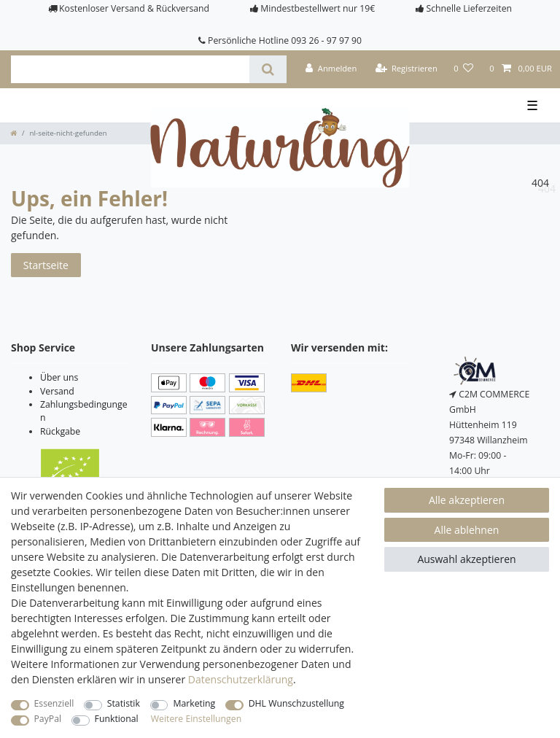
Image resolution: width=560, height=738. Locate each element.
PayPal (48, 719)
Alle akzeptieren (467, 500)
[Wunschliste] (463, 69)
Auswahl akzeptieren (466, 559)
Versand (57, 391)
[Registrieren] (406, 69)
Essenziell (54, 703)
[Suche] (268, 69)
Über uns (59, 377)
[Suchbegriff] (130, 69)
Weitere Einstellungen (196, 719)
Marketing (194, 703)
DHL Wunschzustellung (296, 703)
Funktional (117, 719)
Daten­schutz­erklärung (241, 679)
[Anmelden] (331, 69)
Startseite (46, 265)
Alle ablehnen (467, 530)
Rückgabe (60, 431)
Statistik (124, 703)
